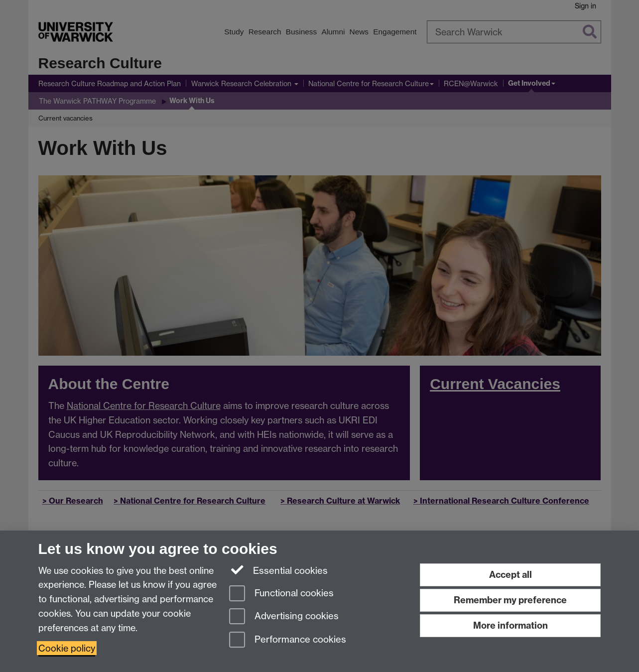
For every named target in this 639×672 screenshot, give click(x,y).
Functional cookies (281, 594)
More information (511, 625)
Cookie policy (67, 648)
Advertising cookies (284, 617)
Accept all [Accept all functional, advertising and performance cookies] (511, 575)
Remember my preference (510, 600)
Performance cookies (288, 640)
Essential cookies (279, 570)
